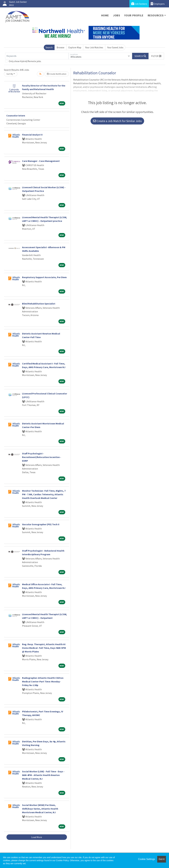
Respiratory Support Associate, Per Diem (44, 277)
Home (105, 15)
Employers (158, 4)
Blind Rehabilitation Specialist (39, 304)
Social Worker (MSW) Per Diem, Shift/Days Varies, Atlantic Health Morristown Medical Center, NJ (40, 809)
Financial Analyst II (32, 135)
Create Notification (57, 74)
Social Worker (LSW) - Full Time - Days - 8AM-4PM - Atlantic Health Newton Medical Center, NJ (43, 775)
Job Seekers (139, 4)
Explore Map (75, 47)
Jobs (117, 15)
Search (49, 47)
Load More (37, 837)
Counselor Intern (16, 116)
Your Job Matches (94, 47)
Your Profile (134, 15)
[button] (156, 56)
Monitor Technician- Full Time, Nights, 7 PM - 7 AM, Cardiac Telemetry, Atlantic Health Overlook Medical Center (44, 494)
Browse (60, 47)
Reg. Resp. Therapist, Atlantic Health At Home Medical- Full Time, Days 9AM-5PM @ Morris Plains (44, 648)
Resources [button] (156, 15)
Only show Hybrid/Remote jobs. (25, 61)
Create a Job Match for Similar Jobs (117, 121)
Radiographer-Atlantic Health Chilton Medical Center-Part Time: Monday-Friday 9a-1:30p (43, 681)
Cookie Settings (146, 859)
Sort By (10, 74)
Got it (162, 859)
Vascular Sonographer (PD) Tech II (41, 524)
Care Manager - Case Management (41, 161)
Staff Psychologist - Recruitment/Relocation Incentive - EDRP (42, 457)
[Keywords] (37, 56)
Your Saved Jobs (115, 47)
